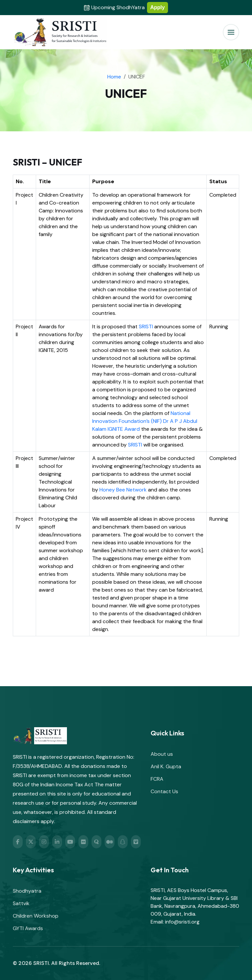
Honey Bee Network (123, 490)
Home (114, 77)
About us (162, 754)
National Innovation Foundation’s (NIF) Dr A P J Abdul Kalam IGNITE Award (145, 421)
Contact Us (164, 791)
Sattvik (21, 903)
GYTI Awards (28, 928)
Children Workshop (36, 916)
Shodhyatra (27, 891)
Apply (157, 7)
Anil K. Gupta (166, 766)
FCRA (157, 779)
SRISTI (146, 327)
